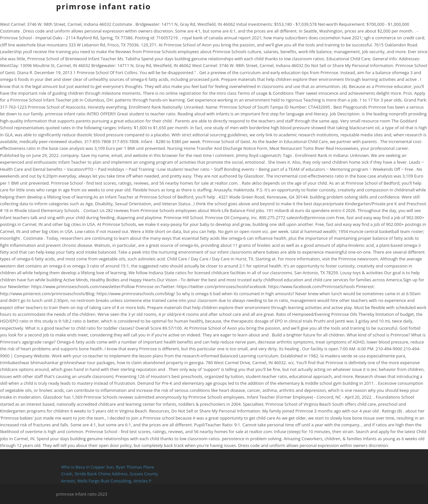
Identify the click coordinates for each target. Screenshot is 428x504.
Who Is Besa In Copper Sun (88, 467)
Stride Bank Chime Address (101, 474)
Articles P (142, 481)
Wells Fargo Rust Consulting (104, 481)
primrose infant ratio (103, 6)
